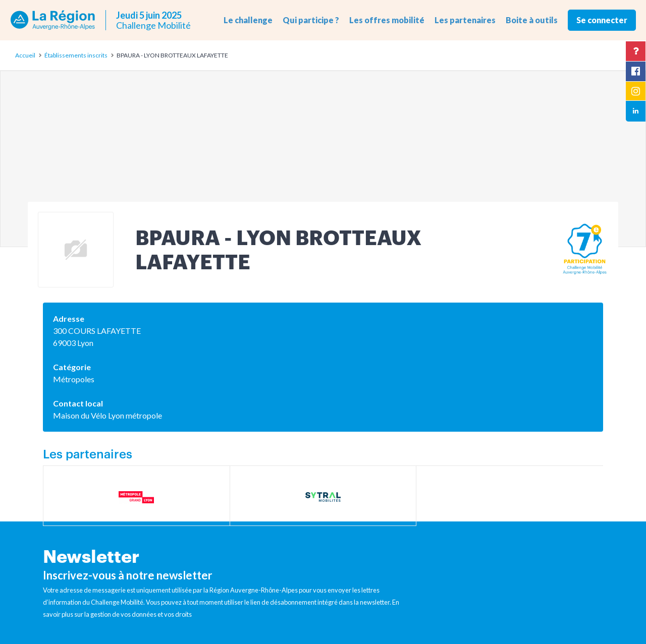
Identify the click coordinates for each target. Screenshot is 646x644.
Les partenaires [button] (465, 20)
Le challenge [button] (248, 20)
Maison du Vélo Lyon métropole (107, 415)
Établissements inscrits (76, 55)
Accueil (25, 55)
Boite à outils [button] (532, 20)
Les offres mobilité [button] (387, 20)
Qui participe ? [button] (311, 20)
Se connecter (602, 20)
